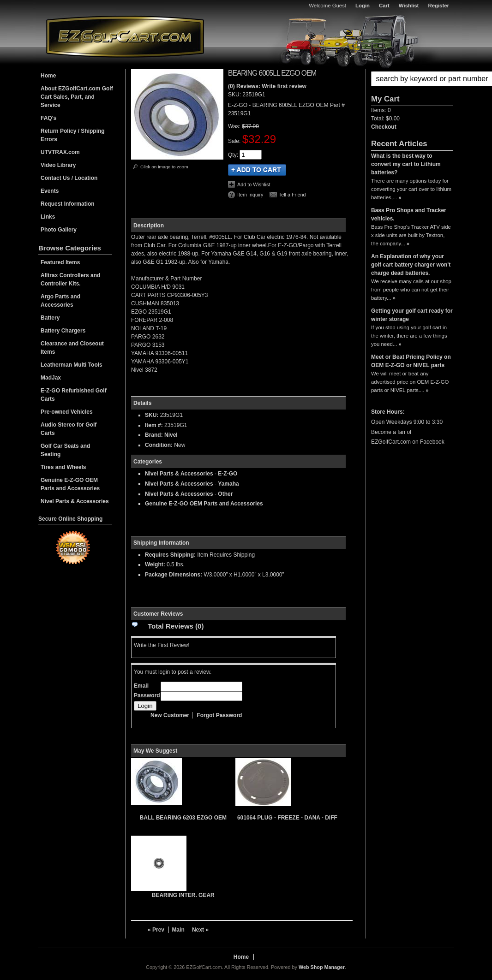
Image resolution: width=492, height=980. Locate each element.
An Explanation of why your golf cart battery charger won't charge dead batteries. (411, 265)
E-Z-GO (228, 474)
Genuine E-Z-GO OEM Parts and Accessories (204, 504)
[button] (412, 79)
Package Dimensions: (174, 575)
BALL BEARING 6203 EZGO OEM (183, 818)
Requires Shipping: (170, 555)
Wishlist (409, 6)
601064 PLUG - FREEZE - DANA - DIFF (287, 818)
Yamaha (228, 484)
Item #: (155, 425)
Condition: (159, 445)
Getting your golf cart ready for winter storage (412, 315)
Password (147, 695)
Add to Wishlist (254, 184)
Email (141, 686)
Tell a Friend (292, 195)
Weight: (155, 564)
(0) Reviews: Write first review (267, 86)
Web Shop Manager (322, 967)
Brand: (154, 435)
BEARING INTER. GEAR (183, 895)
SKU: (235, 95)
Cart (384, 6)
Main (178, 930)
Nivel (171, 435)
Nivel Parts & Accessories (179, 474)
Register (438, 6)
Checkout (384, 127)
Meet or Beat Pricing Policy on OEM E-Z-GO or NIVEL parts (411, 361)
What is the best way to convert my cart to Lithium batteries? (406, 164)
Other (225, 494)
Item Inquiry (250, 195)
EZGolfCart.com (125, 36)
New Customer (170, 715)
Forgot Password (219, 715)
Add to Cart (257, 170)
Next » (200, 930)
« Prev (156, 930)
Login (363, 6)
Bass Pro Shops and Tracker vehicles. (409, 214)
